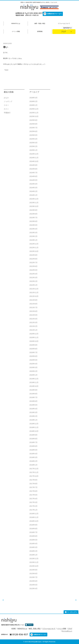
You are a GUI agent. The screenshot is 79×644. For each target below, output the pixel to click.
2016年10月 (34, 521)
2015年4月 (33, 589)
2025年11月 (34, 113)
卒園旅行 (7, 113)
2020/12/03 (7, 44)
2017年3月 (33, 502)
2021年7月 (33, 307)
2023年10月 (34, 206)
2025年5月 (33, 135)
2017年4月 (33, 499)
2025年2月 (33, 146)
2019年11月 (34, 382)
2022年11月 (34, 248)
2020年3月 (33, 367)
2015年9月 (33, 570)
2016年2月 (33, 551)
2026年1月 (33, 105)
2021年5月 (33, 315)
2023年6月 (33, 221)
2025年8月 (33, 124)
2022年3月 (33, 278)
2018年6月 (33, 446)
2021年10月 (34, 296)
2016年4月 (33, 544)
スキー (6, 105)
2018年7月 (33, 442)
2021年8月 (33, 304)
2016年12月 (34, 514)
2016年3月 (33, 547)
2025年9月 (33, 120)
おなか (6, 98)
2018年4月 (33, 454)
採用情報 (40, 31)
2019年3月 (33, 412)
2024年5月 (33, 180)
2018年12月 (34, 424)
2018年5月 (33, 450)
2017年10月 (34, 476)
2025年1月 (33, 150)
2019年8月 (33, 394)
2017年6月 (33, 491)
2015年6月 (33, 581)
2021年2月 (33, 326)
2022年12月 (34, 244)
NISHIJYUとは (16, 23)
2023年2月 (33, 236)
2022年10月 (34, 251)
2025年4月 (33, 139)
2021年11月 (34, 293)
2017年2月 (33, 506)
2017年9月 (33, 480)
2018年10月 (34, 431)
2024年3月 (33, 188)
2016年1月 (33, 555)
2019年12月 (34, 379)
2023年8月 (33, 214)
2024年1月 (33, 195)
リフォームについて (64, 23)
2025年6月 (33, 131)
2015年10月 (34, 566)
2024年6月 (33, 176)
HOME (14, 629)
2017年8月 (33, 484)
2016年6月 (33, 536)
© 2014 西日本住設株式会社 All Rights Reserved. (40, 642)
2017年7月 (33, 487)
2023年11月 (34, 203)
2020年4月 (33, 364)
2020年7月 (33, 352)
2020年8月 (33, 349)
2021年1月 (33, 330)
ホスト (6, 109)
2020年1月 (33, 375)
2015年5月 (33, 585)
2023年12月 (34, 199)
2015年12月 (34, 559)
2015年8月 (33, 574)
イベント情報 (16, 31)
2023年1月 (33, 240)
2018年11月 (34, 427)
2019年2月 (33, 416)
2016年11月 (34, 517)
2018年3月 (33, 457)
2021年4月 (33, 319)
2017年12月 (34, 469)
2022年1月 (33, 285)
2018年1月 (33, 465)
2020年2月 (33, 371)
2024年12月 (34, 154)
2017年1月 (33, 510)
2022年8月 (33, 259)
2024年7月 (33, 173)
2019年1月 (33, 420)
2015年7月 (33, 577)
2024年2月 (33, 191)
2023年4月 (33, 229)
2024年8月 (33, 169)
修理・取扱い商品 (40, 23)
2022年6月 (33, 266)
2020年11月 (34, 337)
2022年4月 (33, 274)
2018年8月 (33, 439)
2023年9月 (33, 210)
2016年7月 (33, 532)
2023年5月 (33, 225)
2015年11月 (34, 562)
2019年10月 (34, 386)
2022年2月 (33, 281)
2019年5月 (33, 405)
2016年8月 (33, 529)
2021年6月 (33, 311)
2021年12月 (34, 289)
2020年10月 (34, 341)
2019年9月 (33, 390)
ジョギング (8, 101)
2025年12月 (34, 109)
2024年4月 (33, 184)
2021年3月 (33, 322)
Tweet (6, 70)
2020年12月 (34, 334)
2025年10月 (34, 116)
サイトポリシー (67, 631)
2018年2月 (33, 461)
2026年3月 (33, 98)
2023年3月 (33, 233)
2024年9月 (33, 165)
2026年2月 (33, 101)
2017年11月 (34, 472)
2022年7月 (33, 263)
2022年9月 (33, 255)
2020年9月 (33, 345)
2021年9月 (33, 300)
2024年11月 (34, 158)
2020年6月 (33, 356)
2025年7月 (33, 128)
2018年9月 (33, 435)
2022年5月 (33, 270)
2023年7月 (33, 218)
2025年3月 (33, 143)
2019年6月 (33, 401)
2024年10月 (34, 161)
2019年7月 (33, 397)
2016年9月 (33, 525)
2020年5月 (33, 360)
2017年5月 (33, 495)
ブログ (70, 629)
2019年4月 (33, 409)
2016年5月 (33, 540)
